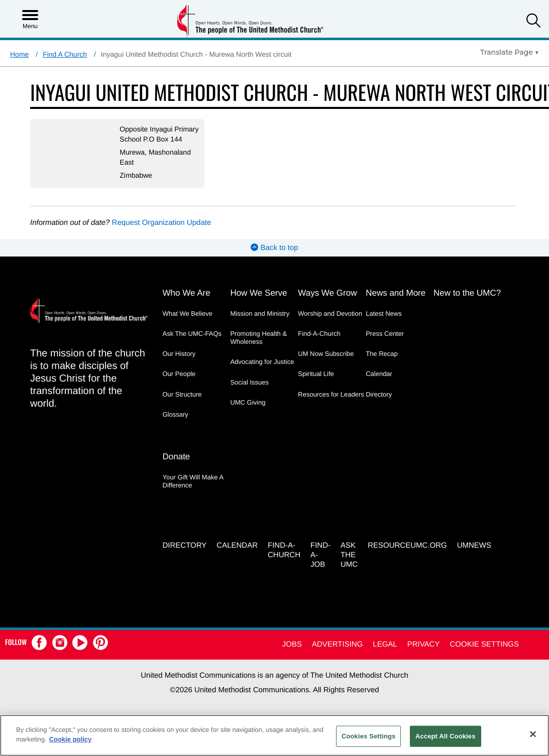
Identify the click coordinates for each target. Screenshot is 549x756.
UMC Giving (248, 412)
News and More (396, 303)
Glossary (176, 424)
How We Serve (258, 303)
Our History (179, 364)
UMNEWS (474, 555)
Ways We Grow (327, 303)
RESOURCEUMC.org (407, 555)
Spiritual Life (316, 384)
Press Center (385, 344)
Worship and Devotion (330, 324)
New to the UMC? (467, 303)
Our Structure (182, 404)
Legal (385, 654)
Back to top (274, 258)
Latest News (384, 324)
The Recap (382, 364)
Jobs (292, 654)
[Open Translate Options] (510, 52)
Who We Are (187, 303)
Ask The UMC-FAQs (192, 344)
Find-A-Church (319, 344)
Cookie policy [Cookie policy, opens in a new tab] (71, 739)
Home (19, 54)
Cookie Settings (484, 654)
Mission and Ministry (260, 324)
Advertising (337, 654)
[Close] (533, 734)
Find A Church (65, 54)
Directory (379, 404)
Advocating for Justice (262, 372)
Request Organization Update (162, 233)
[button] (533, 22)
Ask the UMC (349, 564)
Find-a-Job (320, 564)
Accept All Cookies (446, 736)
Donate (177, 466)
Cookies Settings (369, 736)
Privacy (424, 654)
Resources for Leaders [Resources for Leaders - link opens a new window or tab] (331, 404)
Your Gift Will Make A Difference (193, 491)
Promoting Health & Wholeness (258, 348)
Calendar (379, 384)
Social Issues (249, 392)
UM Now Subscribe (326, 364)
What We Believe (188, 324)
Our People (179, 384)
